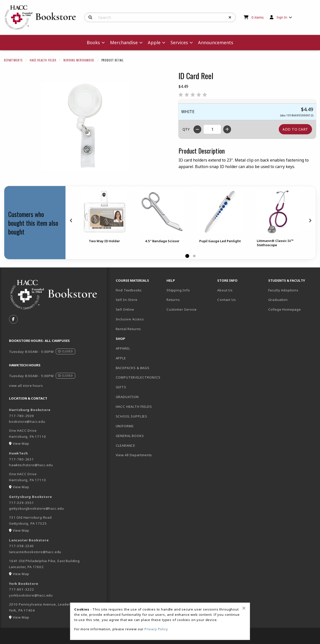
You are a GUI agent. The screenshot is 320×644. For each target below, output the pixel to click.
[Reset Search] (230, 17)
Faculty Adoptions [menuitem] (283, 290)
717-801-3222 (21, 589)
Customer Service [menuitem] (182, 309)
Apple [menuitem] (154, 42)
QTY (186, 129)
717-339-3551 (21, 503)
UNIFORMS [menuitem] (125, 426)
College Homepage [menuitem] (285, 309)
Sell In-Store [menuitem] (127, 300)
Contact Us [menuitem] (226, 300)
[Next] (310, 220)
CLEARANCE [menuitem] (125, 445)
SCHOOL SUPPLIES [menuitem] (131, 416)
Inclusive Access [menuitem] (130, 319)
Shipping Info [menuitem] (178, 290)
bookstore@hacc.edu (27, 422)
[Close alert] (244, 608)
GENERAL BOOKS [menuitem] (130, 436)
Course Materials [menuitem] (132, 280)
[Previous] (71, 220)
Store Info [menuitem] (227, 280)
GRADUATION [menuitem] (127, 397)
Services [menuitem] (179, 42)
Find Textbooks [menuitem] (129, 290)
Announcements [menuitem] (216, 42)
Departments (13, 60)
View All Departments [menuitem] (134, 455)
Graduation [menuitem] (278, 300)
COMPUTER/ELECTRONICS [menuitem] (138, 377)
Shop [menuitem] (120, 339)
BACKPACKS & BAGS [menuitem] (133, 368)
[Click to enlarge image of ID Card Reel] (85, 126)
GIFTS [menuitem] (121, 387)
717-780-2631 (21, 459)
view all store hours (26, 386)
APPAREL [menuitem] (123, 348)
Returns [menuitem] (173, 300)
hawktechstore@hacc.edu (31, 465)
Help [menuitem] (171, 280)
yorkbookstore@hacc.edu (31, 595)
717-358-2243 (21, 546)
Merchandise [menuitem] (124, 42)
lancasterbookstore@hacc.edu (35, 552)
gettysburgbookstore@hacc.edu (36, 508)
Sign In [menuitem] (282, 17)
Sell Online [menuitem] (125, 309)
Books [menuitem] (93, 42)
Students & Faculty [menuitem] (287, 280)
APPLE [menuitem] (121, 358)
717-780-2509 (21, 416)
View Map (21, 443)
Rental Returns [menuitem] (128, 329)
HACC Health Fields (43, 60)
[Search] (90, 17)
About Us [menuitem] (225, 290)
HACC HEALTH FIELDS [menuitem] (134, 407)
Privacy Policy (156, 629)
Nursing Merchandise (79, 60)
